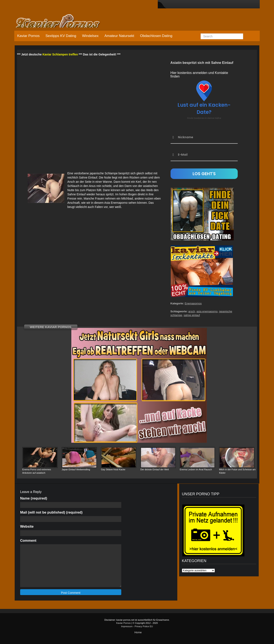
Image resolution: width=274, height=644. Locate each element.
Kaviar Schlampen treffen (60, 54)
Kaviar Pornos (28, 36)
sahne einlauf (192, 315)
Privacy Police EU (144, 626)
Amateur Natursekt (119, 36)
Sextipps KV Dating (61, 36)
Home (138, 632)
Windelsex (90, 36)
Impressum (127, 626)
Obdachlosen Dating (156, 36)
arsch (192, 311)
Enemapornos (193, 303)
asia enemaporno (207, 311)
